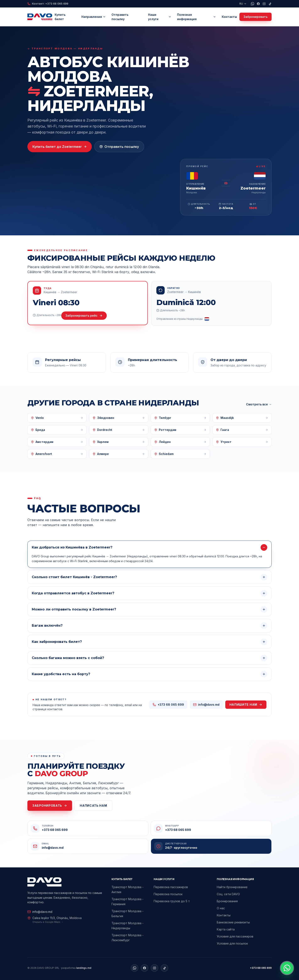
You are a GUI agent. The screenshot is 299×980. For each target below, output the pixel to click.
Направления (94, 17)
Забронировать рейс (84, 316)
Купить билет (60, 17)
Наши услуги (160, 17)
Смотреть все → (259, 404)
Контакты (229, 17)
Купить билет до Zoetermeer (60, 147)
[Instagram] (264, 4)
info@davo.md (40, 912)
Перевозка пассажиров (171, 887)
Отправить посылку (120, 17)
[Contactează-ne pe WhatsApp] (287, 968)
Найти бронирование (232, 888)
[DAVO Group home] (40, 17)
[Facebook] (258, 4)
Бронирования (227, 902)
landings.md (84, 968)
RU (243, 4)
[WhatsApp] (252, 4)
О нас (221, 909)
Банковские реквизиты (233, 923)
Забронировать (255, 17)
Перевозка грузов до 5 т (172, 901)
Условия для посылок (232, 944)
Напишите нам (246, 705)
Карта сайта (226, 930)
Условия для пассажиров (235, 937)
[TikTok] (270, 4)
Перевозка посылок (168, 894)
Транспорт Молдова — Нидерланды (65, 49)
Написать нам (93, 806)
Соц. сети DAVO (228, 895)
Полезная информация (197, 17)
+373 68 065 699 (261, 968)
